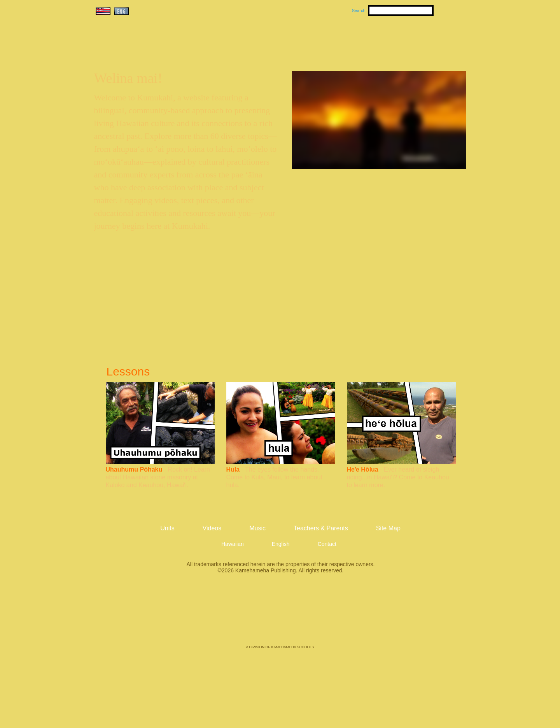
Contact (327, 544)
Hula (233, 469)
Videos (354, 39)
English (281, 544)
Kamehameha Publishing (280, 615)
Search (359, 11)
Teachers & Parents (419, 39)
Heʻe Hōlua (363, 469)
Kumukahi (161, 50)
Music (317, 39)
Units (269, 39)
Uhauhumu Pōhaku (134, 469)
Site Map (388, 528)
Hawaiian (233, 544)
